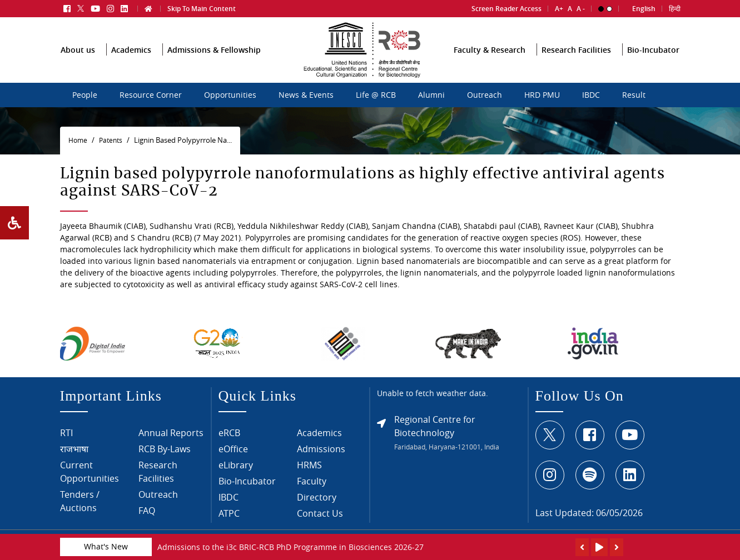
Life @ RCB (376, 95)
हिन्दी (675, 5)
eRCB (229, 440)
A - (581, 5)
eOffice (233, 456)
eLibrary (236, 472)
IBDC (591, 95)
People (85, 95)
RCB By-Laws (165, 456)
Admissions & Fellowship (214, 65)
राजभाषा (74, 456)
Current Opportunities (90, 479)
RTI (66, 440)
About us (78, 65)
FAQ (147, 518)
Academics (131, 65)
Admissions (321, 456)
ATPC (229, 521)
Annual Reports (171, 440)
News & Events (306, 95)
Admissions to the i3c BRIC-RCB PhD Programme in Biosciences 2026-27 (290, 547)
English (644, 5)
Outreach (485, 95)
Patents (111, 140)
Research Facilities (576, 65)
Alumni (431, 95)
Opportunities (230, 95)
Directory (317, 504)
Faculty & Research (490, 65)
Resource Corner (151, 95)
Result (634, 95)
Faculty (312, 488)
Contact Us (320, 521)
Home (78, 140)
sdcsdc (271, 89)
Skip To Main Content (202, 5)
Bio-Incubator (653, 65)
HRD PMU (542, 95)
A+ (559, 5)
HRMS (309, 472)
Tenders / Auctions (80, 508)
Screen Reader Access (506, 5)
